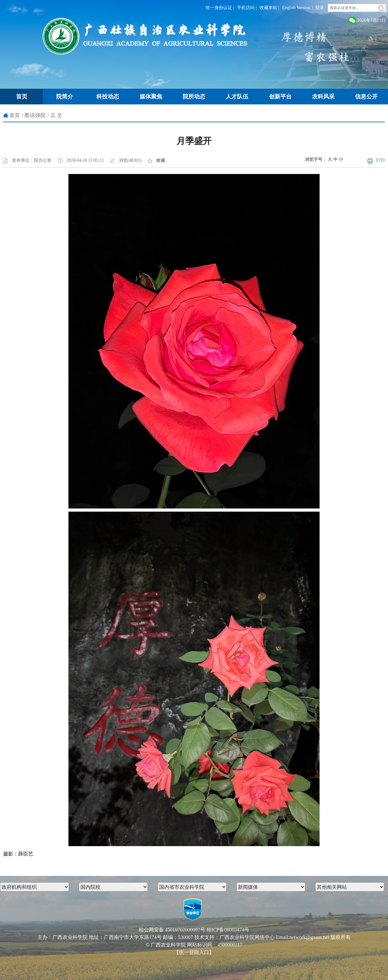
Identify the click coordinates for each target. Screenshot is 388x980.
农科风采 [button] (323, 97)
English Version (296, 8)
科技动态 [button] (108, 97)
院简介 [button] (65, 97)
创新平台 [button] (280, 97)
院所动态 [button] (194, 97)
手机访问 (246, 8)
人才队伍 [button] (237, 97)
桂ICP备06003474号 (228, 930)
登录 (320, 8)
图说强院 (35, 115)
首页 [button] (22, 97)
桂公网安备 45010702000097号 (172, 930)
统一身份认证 (219, 8)
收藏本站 (268, 8)
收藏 (161, 160)
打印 (380, 160)
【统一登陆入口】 (194, 952)
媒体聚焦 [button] (151, 97)
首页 (15, 115)
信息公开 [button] (366, 97)
